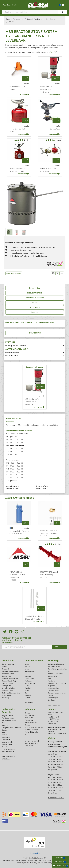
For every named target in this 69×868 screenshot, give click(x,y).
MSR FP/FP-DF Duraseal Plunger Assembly (50, 575)
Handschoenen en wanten (57, 683)
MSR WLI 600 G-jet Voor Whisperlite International (50, 533)
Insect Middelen (7, 691)
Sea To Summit (30, 683)
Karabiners (6, 737)
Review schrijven (34, 333)
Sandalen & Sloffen (8, 688)
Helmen (4, 735)
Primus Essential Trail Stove (17, 130)
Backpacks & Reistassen (56, 664)
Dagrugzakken (53, 676)
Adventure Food (30, 671)
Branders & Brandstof (55, 674)
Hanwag (28, 695)
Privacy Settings (35, 853)
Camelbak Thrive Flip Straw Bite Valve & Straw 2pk (35, 618)
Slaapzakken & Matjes (9, 681)
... (23, 19)
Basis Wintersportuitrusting (57, 669)
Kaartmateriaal (53, 691)
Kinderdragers (53, 698)
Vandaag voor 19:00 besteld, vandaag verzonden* (57, 744)
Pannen (4, 747)
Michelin (28, 698)
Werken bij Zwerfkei (32, 732)
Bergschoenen (7, 676)
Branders (5, 725)
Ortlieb (27, 691)
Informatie (30, 709)
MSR (26, 674)
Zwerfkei (28, 688)
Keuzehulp (53, 661)
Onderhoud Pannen (12, 355)
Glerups (27, 667)
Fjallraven (28, 681)
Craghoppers (29, 679)
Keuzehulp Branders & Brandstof (16, 346)
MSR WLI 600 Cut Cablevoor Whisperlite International (19, 576)
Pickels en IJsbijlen (8, 749)
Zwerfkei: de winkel (31, 730)
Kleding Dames (7, 695)
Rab (26, 693)
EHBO (50, 679)
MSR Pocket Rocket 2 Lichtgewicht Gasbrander (18, 170)
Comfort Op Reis (8, 683)
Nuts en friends (7, 744)
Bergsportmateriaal (9, 720)
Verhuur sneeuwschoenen (34, 727)
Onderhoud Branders (12, 353)
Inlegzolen (51, 686)
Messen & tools (7, 742)
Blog (26, 735)
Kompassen (6, 740)
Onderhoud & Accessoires (11, 693)
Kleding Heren (7, 686)
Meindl (27, 664)
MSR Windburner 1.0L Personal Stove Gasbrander (48, 89)
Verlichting (5, 698)
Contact (28, 713)
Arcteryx (28, 676)
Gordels (4, 730)
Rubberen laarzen (8, 752)
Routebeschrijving (31, 723)
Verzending (29, 720)
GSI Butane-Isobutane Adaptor (17, 88)
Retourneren (29, 718)
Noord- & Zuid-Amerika (10, 679)
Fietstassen (52, 681)
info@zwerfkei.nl (42, 486)
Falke (27, 686)
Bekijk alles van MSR (14, 273)
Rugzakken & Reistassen (10, 671)
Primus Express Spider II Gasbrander (49, 170)
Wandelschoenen (8, 674)
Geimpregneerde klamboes (11, 728)
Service (27, 725)
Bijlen (50, 671)
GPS (3, 732)
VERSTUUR (60, 647)
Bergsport (5, 669)
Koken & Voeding (8, 664)
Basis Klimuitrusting (55, 667)
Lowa (27, 669)
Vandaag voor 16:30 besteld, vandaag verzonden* (33, 247)
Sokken (4, 667)
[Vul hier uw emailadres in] (27, 647)
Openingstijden (30, 715)
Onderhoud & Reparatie (8, 711)
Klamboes (51, 700)
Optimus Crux (55, 129)
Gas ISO (53, 52)
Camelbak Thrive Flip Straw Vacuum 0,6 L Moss (19, 533)
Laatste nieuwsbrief (32, 741)
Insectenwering (53, 688)
